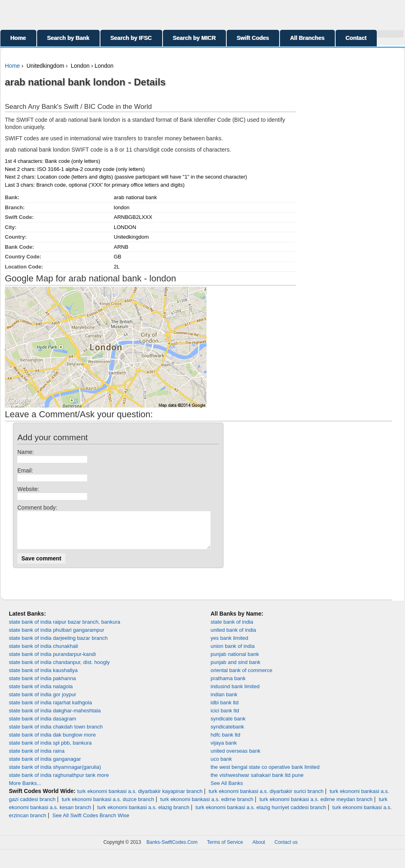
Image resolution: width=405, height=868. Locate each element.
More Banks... (25, 790)
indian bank (224, 702)
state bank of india (232, 629)
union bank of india (233, 653)
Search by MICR (195, 38)
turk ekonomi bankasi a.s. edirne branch (207, 807)
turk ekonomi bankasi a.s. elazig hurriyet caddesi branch (261, 815)
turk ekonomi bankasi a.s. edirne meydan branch (316, 807)
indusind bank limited (235, 694)
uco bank (221, 766)
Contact (356, 38)
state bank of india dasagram (43, 726)
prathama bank (228, 686)
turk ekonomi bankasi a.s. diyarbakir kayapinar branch (140, 798)
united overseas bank (236, 758)
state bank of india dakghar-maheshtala (55, 718)
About (259, 849)
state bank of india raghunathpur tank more (59, 782)
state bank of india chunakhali (43, 653)
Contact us (286, 849)
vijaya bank (224, 750)
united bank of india (233, 637)
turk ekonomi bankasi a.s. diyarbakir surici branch (266, 798)
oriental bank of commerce (241, 678)
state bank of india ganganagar (45, 766)
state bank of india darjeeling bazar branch (58, 645)
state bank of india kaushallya (43, 678)
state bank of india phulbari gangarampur (56, 637)
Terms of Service (225, 849)
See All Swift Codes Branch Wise (91, 823)
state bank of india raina (37, 758)
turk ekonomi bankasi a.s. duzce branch (108, 807)
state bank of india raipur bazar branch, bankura (65, 629)
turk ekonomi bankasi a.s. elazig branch (143, 815)
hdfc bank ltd (225, 742)
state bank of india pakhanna (42, 686)
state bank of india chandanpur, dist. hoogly (59, 669)
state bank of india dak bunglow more (52, 742)
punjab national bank (235, 661)
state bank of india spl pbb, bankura (50, 750)
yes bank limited (229, 645)
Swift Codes (253, 38)
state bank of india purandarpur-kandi (52, 661)
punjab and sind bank (236, 669)
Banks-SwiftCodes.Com (172, 849)
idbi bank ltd (224, 710)
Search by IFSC (131, 38)
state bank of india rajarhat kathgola (50, 710)
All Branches (307, 38)
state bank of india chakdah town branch (56, 734)
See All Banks (227, 790)
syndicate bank (228, 726)
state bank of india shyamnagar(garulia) (55, 774)
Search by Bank (68, 38)
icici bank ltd (225, 718)
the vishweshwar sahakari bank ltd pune (257, 782)
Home (18, 38)
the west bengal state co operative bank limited (265, 774)
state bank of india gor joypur (43, 702)
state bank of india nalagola (41, 694)
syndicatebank (227, 734)
